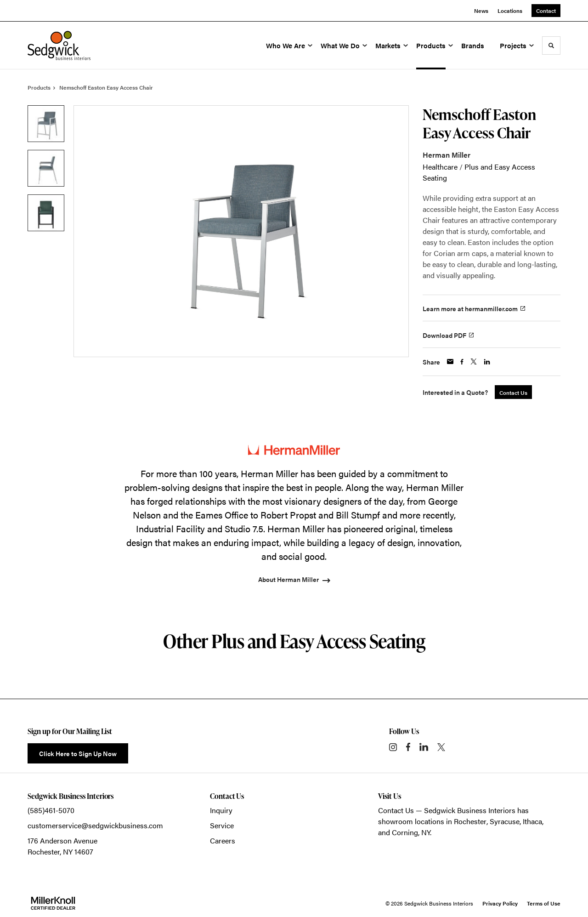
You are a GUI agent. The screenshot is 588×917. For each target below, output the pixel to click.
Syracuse (505, 821)
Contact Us (396, 810)
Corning (405, 832)
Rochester (470, 821)
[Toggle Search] (551, 46)
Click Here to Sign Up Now (78, 753)
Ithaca (532, 821)
